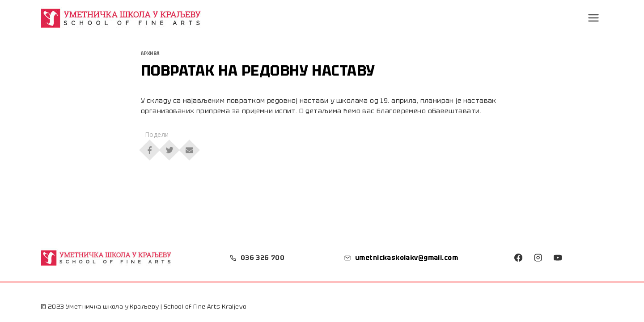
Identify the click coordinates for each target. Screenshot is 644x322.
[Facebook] (518, 258)
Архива (150, 53)
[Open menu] (594, 18)
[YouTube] (557, 258)
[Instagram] (538, 258)
